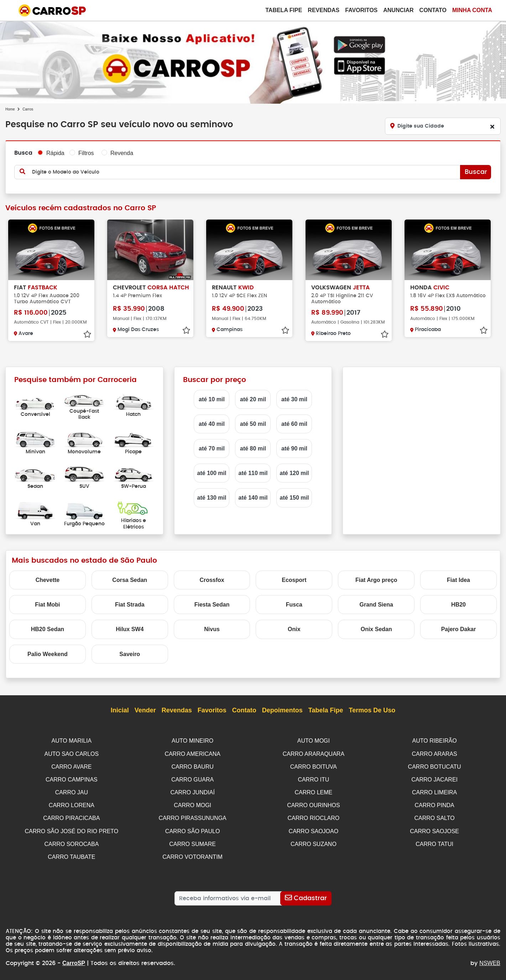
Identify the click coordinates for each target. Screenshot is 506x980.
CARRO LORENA (72, 803)
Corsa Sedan (130, 580)
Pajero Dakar (459, 629)
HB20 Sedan (48, 629)
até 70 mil (212, 448)
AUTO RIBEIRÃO (435, 741)
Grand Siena (376, 605)
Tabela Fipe (284, 10)
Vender (145, 711)
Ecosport (294, 580)
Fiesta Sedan (212, 605)
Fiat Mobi (47, 605)
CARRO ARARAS (435, 754)
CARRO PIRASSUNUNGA (193, 816)
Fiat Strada (130, 605)
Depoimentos (282, 711)
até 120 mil (294, 473)
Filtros (86, 153)
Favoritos (361, 10)
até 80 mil (253, 448)
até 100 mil (212, 473)
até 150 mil (294, 498)
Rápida (55, 153)
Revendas (324, 10)
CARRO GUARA (192, 778)
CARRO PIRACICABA (71, 816)
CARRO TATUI (434, 841)
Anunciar (398, 10)
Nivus (212, 629)
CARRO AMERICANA (192, 754)
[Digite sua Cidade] (443, 126)
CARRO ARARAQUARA (314, 754)
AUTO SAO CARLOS (72, 754)
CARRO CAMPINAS (72, 778)
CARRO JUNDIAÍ (192, 791)
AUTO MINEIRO (192, 741)
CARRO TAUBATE (71, 854)
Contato (433, 10)
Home (10, 109)
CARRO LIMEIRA (434, 791)
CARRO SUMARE (192, 841)
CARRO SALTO (435, 816)
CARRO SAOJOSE (434, 829)
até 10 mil (212, 399)
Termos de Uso (372, 711)
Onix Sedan (376, 629)
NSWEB (490, 960)
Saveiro (130, 654)
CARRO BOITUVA (314, 766)
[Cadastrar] (306, 895)
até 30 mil (294, 399)
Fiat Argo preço (376, 580)
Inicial (120, 711)
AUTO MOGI (314, 741)
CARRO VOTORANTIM (192, 854)
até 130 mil (212, 498)
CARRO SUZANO (314, 841)
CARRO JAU (72, 791)
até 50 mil (253, 424)
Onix (294, 629)
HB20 (458, 605)
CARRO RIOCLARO (313, 816)
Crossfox (212, 580)
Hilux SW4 (130, 629)
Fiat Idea (458, 580)
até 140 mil (253, 498)
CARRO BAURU (193, 766)
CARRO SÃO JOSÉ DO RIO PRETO (71, 829)
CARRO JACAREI (434, 778)
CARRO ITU (313, 778)
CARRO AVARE (71, 766)
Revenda (122, 153)
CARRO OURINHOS (313, 803)
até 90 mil (294, 448)
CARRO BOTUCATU (435, 766)
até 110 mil (253, 473)
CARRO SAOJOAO (314, 829)
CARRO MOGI (192, 803)
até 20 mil (253, 399)
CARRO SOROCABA (71, 841)
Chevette (48, 580)
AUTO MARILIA (72, 741)
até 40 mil (212, 424)
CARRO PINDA (435, 803)
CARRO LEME (313, 791)
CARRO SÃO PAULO (193, 829)
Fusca (294, 605)
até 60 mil (294, 424)
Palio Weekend (48, 654)
